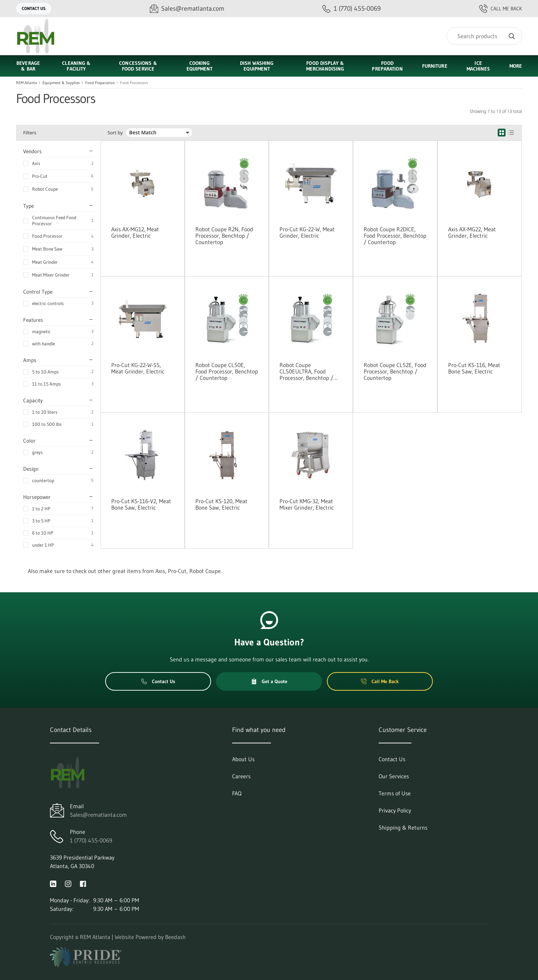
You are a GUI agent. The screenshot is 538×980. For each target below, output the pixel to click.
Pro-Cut (40, 176)
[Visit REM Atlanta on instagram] (68, 883)
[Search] (484, 36)
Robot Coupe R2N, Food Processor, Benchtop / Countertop (224, 236)
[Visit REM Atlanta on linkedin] (53, 883)
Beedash (175, 937)
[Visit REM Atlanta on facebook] (83, 883)
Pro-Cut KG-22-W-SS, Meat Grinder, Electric (138, 368)
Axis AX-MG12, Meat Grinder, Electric (135, 232)
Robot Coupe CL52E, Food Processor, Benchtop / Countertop (395, 371)
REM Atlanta (27, 83)
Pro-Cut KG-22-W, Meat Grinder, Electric (307, 232)
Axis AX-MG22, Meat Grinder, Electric (472, 232)
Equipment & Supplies (61, 83)
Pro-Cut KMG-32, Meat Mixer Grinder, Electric (307, 504)
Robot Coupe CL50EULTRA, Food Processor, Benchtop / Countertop (306, 371)
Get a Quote (269, 681)
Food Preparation (100, 83)
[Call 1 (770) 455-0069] (352, 9)
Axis (36, 163)
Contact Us (34, 8)
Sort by (115, 133)
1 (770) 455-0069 (91, 840)
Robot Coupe (45, 189)
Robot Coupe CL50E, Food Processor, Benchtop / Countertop (227, 371)
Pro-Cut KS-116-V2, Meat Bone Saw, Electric (141, 504)
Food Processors (134, 83)
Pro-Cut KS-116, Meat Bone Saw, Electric (474, 368)
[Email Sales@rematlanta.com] (187, 9)
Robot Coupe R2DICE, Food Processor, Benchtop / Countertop (395, 236)
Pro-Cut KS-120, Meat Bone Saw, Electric (221, 504)
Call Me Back (501, 9)
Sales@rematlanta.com (98, 815)
